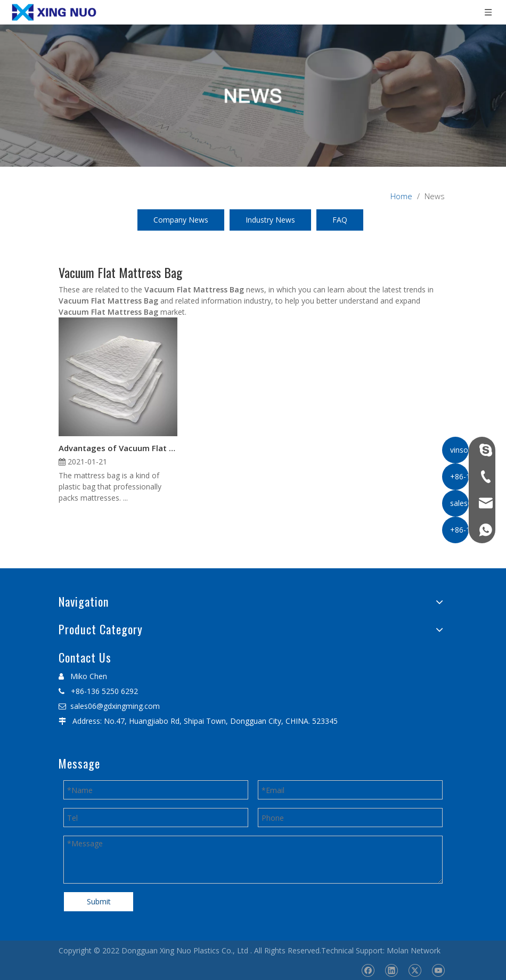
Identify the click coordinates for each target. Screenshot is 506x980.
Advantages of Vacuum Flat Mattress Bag (118, 448)
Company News (181, 220)
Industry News (270, 220)
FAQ (340, 220)
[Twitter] (415, 970)
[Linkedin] (391, 970)
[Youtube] (438, 970)
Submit (99, 901)
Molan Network (414, 950)
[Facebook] (368, 970)
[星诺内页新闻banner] (253, 96)
